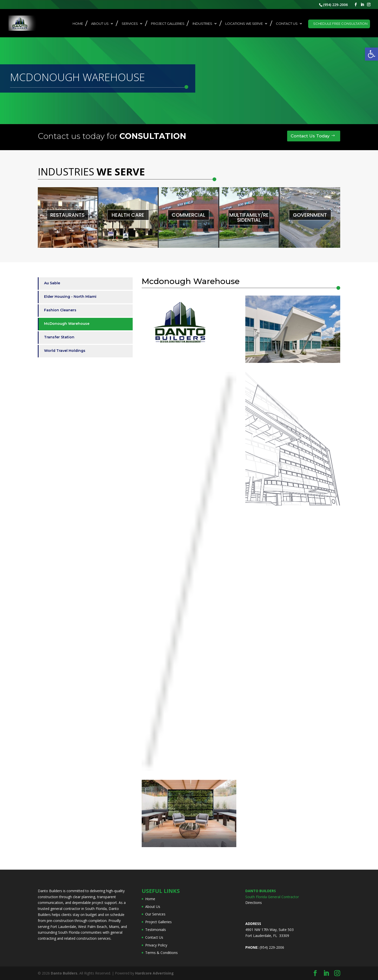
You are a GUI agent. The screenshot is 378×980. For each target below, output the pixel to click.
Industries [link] (202, 24)
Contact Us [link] (287, 24)
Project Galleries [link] (168, 24)
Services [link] (130, 24)
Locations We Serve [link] (244, 24)
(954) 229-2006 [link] (335, 5)
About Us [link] (100, 24)
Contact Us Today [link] (310, 136)
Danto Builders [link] (50, 891)
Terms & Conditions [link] (161, 953)
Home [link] (78, 24)
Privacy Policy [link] (156, 945)
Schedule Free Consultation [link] (340, 24)
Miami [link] (114, 926)
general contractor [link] (65, 909)
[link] (371, 54)
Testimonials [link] (156, 930)
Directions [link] (254, 903)
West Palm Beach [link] (92, 926)
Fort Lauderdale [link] (63, 926)
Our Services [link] (155, 914)
